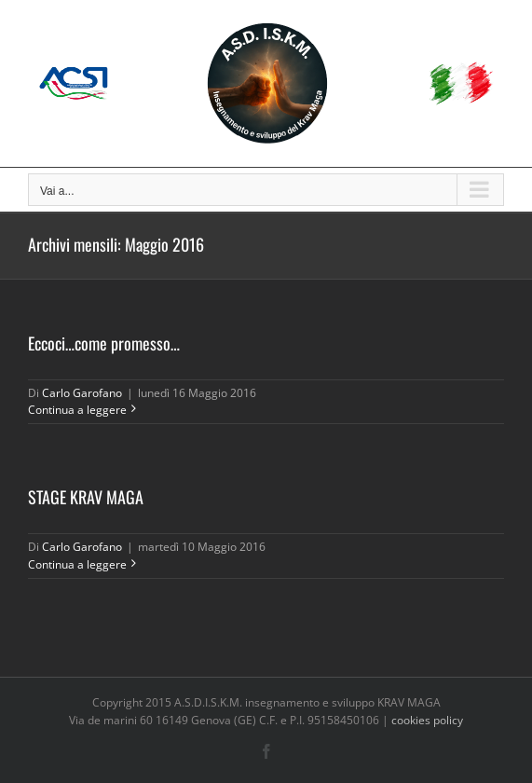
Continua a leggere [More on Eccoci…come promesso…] (77, 410)
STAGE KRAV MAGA (86, 497)
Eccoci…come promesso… (104, 343)
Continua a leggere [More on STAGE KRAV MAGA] (77, 564)
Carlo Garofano (82, 393)
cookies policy (427, 720)
